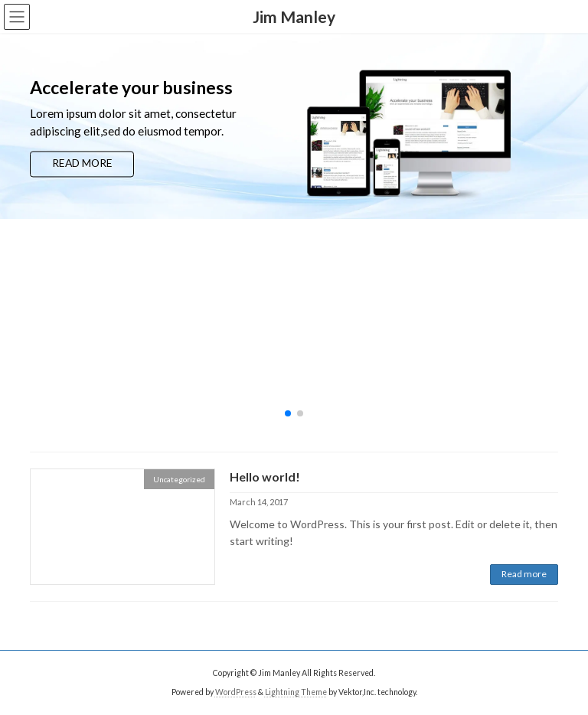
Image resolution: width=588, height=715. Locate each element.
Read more (524, 574)
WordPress (236, 691)
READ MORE (82, 163)
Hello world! (265, 477)
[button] (288, 413)
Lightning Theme (296, 691)
